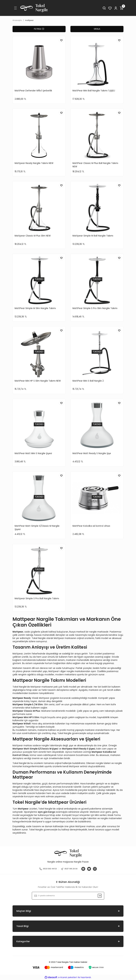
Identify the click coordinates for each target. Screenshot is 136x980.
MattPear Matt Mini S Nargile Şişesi (33, 454)
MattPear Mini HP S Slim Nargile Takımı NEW (38, 381)
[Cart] (122, 8)
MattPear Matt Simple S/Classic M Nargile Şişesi (37, 528)
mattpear (29, 20)
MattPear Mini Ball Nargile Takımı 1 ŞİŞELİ (94, 91)
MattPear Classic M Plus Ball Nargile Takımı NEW (95, 165)
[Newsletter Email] (68, 896)
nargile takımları (88, 819)
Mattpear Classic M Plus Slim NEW (33, 236)
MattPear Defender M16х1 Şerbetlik (33, 91)
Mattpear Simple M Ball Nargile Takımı (93, 236)
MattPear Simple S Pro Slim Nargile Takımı (95, 308)
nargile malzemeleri (111, 819)
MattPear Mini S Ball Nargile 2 (88, 381)
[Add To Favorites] (61, 40)
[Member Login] (116, 8)
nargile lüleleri (103, 763)
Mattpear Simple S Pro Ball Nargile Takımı (37, 599)
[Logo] (34, 8)
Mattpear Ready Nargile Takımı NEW (34, 163)
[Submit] (100, 896)
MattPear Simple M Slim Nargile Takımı (35, 308)
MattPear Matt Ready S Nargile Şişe (92, 454)
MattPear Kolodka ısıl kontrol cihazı (91, 526)
